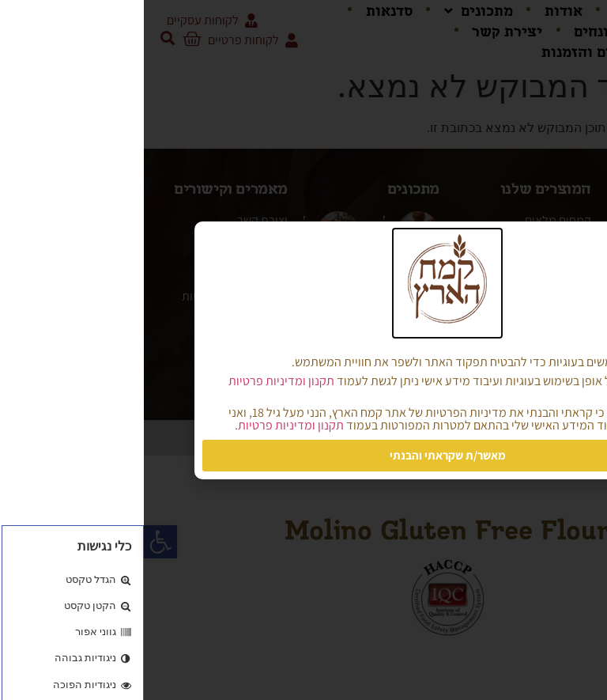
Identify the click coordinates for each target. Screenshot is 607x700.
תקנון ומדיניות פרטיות (138, 381)
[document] (303, 350)
